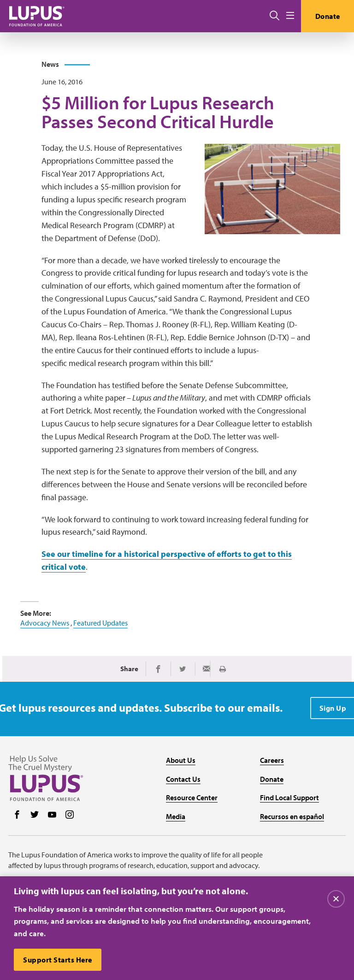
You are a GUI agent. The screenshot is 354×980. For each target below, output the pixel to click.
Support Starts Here (58, 960)
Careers (272, 760)
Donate (328, 16)
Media (176, 816)
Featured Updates (100, 623)
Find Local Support (289, 797)
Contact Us (183, 779)
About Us (181, 760)
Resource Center (192, 797)
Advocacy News (45, 623)
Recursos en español (292, 816)
